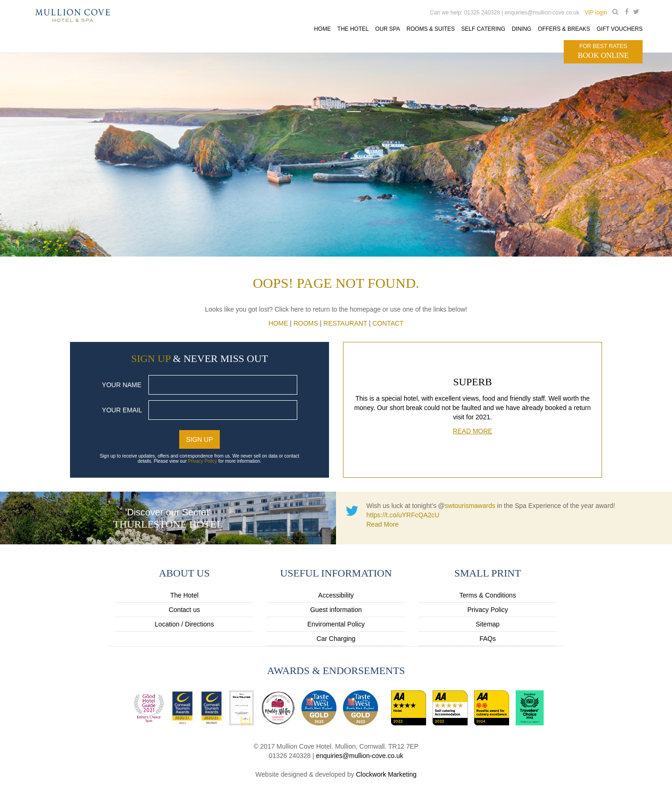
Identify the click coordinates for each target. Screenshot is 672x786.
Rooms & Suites (430, 29)
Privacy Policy (203, 461)
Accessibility (336, 595)
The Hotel (185, 595)
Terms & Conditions (487, 595)
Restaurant (345, 323)
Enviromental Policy (336, 624)
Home (322, 29)
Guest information (336, 610)
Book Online (603, 51)
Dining (522, 29)
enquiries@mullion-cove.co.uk (360, 756)
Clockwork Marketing (386, 774)
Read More (472, 431)
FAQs (487, 639)
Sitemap (487, 624)
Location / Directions (185, 624)
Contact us (185, 610)
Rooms (306, 323)
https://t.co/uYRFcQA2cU (403, 515)
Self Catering (483, 29)
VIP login (596, 13)
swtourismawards (470, 506)
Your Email (122, 410)
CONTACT (388, 323)
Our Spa (388, 29)
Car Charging (336, 639)
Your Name (122, 385)
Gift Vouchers (619, 29)
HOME (278, 323)
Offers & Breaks (564, 29)
